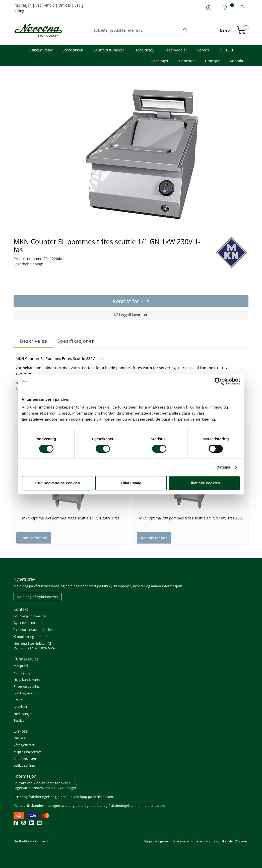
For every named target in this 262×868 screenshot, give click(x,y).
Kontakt (237, 61)
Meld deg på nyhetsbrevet (38, 597)
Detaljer (224, 467)
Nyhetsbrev (24, 579)
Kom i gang (22, 673)
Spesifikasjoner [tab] (76, 341)
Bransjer (212, 61)
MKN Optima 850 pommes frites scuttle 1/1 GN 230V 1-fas (71, 518)
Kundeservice (26, 659)
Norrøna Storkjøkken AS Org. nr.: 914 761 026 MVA (34, 646)
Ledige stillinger (25, 765)
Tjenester (187, 61)
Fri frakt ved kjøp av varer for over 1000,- (46, 783)
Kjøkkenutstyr (40, 50)
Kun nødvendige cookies (58, 483)
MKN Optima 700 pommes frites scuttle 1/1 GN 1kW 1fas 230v (191, 518)
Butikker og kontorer (31, 637)
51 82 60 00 (24, 623)
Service (204, 50)
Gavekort (20, 707)
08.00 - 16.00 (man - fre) (33, 630)
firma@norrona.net (30, 616)
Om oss (65, 5)
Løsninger (160, 61)
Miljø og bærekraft (27, 752)
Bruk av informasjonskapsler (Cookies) (220, 841)
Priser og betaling (27, 686)
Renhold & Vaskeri (109, 50)
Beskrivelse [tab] (34, 341)
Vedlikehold (45, 5)
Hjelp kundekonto (27, 680)
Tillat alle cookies (205, 483)
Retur (18, 700)
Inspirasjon (23, 5)
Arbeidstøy (145, 50)
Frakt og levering (26, 693)
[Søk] (138, 30)
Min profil (21, 666)
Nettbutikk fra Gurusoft (31, 841)
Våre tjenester (24, 745)
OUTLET (227, 50)
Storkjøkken (73, 50)
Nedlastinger (23, 714)
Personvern (180, 841)
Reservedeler (176, 50)
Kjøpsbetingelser (157, 841)
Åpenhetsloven (25, 759)
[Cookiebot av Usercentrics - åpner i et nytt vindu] (218, 381)
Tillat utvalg (131, 483)
